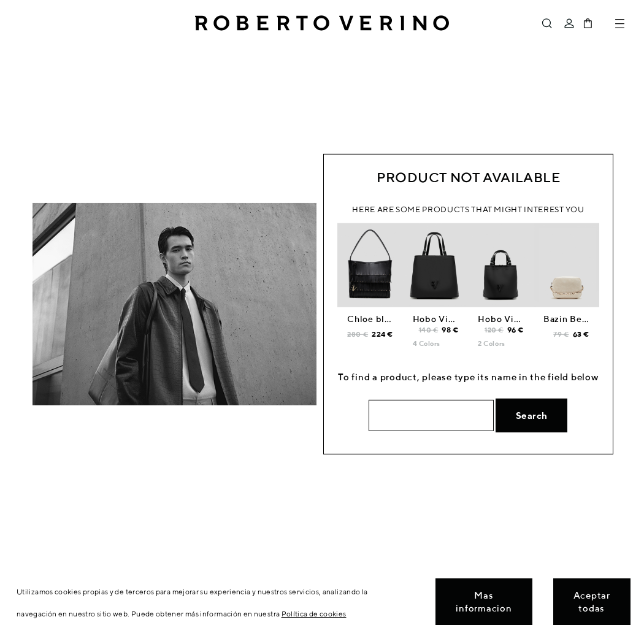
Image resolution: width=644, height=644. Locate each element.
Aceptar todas (592, 602)
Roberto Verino (322, 23)
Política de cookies (314, 614)
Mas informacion (484, 602)
